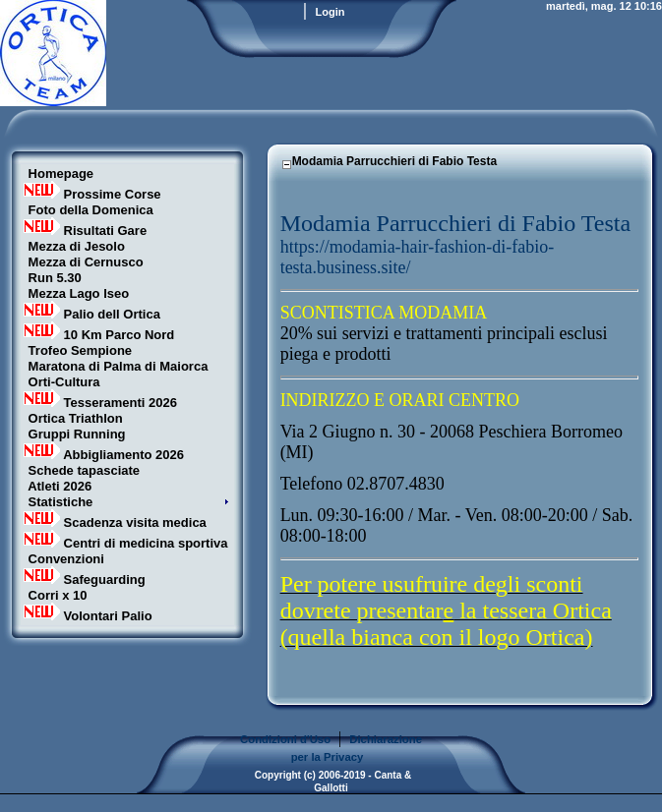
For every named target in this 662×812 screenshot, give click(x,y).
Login (331, 12)
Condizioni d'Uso (285, 739)
